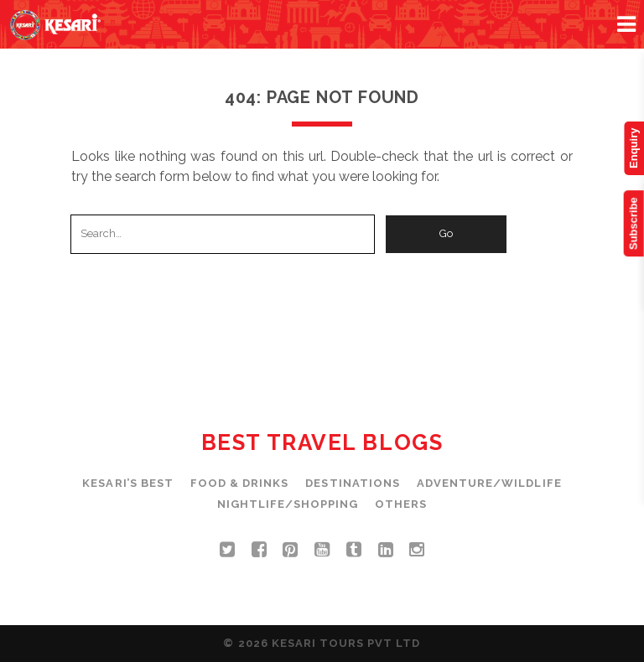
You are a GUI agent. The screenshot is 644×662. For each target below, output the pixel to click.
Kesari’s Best (128, 483)
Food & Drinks (240, 483)
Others (401, 504)
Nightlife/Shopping (288, 504)
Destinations (353, 483)
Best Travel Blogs (322, 442)
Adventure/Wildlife (489, 483)
